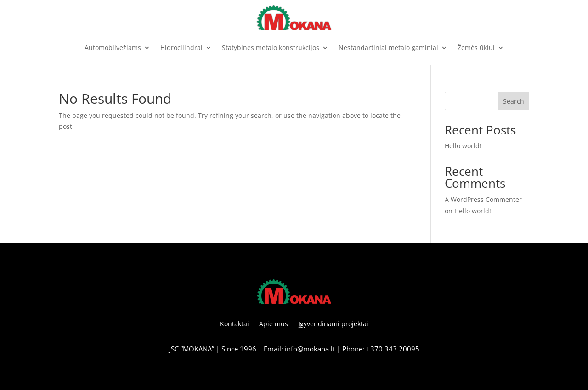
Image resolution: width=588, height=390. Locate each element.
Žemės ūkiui (476, 47)
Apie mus (274, 324)
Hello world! (463, 146)
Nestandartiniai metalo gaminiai (388, 47)
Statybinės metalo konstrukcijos (271, 47)
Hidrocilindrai (181, 47)
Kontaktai (235, 324)
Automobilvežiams (113, 47)
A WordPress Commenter (483, 199)
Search (514, 101)
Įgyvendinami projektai (333, 324)
